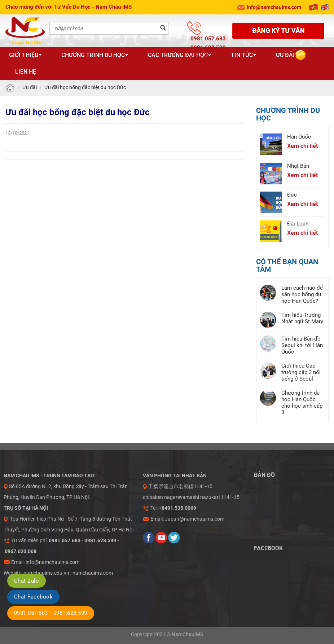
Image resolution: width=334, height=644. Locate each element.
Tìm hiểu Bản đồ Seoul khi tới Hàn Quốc (302, 345)
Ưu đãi (285, 55)
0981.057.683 (208, 39)
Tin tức (244, 55)
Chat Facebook (33, 597)
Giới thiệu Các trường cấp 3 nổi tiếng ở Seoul (301, 372)
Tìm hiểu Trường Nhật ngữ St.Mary (302, 318)
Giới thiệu (25, 55)
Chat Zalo (27, 581)
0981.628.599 (208, 48)
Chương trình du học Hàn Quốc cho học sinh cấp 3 (302, 403)
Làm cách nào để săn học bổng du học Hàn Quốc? (302, 294)
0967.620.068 (208, 57)
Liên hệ (26, 72)
